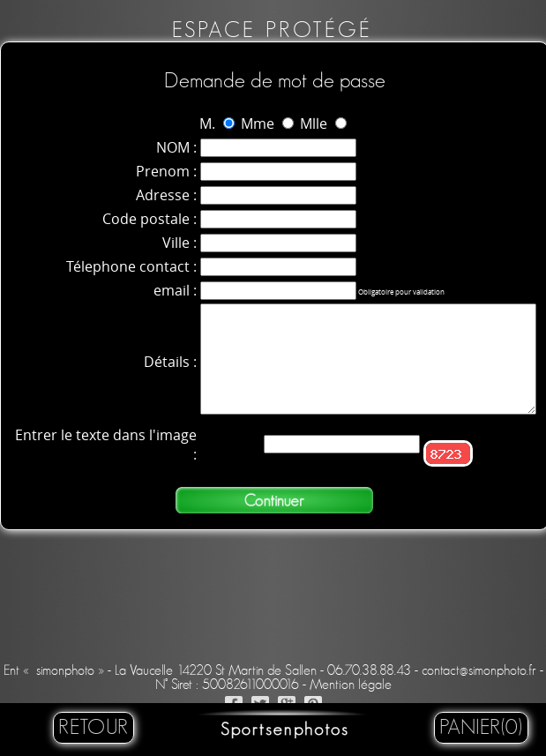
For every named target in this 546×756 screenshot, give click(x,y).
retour (93, 728)
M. (207, 124)
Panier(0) (481, 728)
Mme (258, 124)
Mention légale (351, 685)
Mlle (314, 124)
